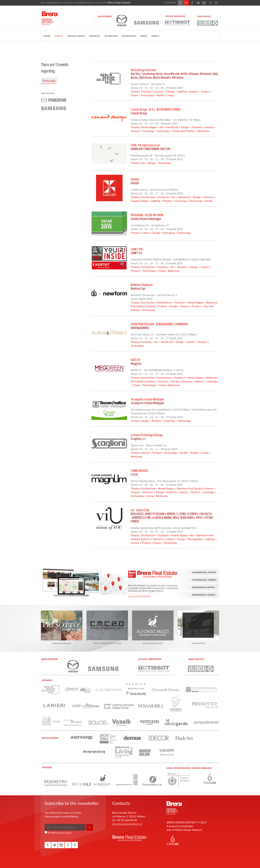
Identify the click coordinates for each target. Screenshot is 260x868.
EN (186, 3)
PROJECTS (95, 36)
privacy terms (64, 832)
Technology (49, 81)
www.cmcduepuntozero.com (107, 627)
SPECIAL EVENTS (76, 36)
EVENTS (59, 36)
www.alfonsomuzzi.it (153, 628)
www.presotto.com (62, 628)
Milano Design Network (119, 3)
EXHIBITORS (111, 36)
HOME (47, 36)
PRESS (144, 36)
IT (180, 3)
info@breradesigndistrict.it (127, 824)
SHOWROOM (129, 36)
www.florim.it (198, 628)
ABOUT (155, 36)
